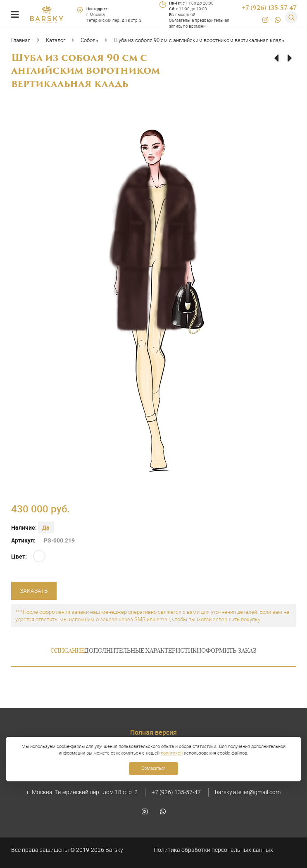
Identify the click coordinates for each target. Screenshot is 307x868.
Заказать (34, 591)
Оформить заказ (229, 651)
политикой (172, 753)
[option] (154, 303)
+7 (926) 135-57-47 (176, 792)
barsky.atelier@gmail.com (248, 792)
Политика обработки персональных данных (213, 850)
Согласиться (153, 768)
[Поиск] (291, 17)
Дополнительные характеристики (143, 651)
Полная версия (153, 732)
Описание (68, 651)
